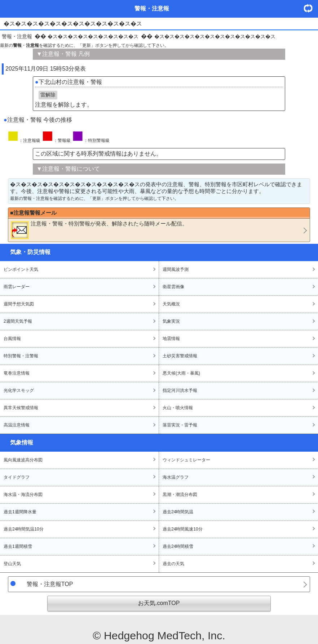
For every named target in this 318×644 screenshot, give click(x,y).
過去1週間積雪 (18, 546)
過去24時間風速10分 (183, 529)
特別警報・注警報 (21, 356)
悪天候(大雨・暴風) (181, 373)
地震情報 (171, 339)
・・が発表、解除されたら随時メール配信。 (99, 230)
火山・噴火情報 (178, 408)
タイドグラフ (17, 477)
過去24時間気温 (178, 512)
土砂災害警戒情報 (180, 356)
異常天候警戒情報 (21, 408)
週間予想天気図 (19, 304)
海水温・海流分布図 (23, 495)
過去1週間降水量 (20, 512)
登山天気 (12, 564)
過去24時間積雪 (178, 546)
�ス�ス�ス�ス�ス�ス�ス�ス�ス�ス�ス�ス (215, 36)
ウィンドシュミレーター (186, 460)
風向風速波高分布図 (23, 460)
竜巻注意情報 (17, 373)
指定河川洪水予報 (180, 390)
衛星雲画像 (173, 287)
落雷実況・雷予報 (180, 425)
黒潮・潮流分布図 (180, 495)
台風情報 (12, 339)
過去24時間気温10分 (24, 529)
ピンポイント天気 (21, 269)
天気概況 (171, 304)
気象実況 (171, 321)
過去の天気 (173, 564)
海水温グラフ (176, 477)
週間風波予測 (176, 269)
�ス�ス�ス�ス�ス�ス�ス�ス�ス (93, 36)
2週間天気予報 (18, 321)
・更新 (311, 8)
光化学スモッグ (19, 390)
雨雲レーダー (17, 287)
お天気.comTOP (159, 603)
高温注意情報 (17, 425)
